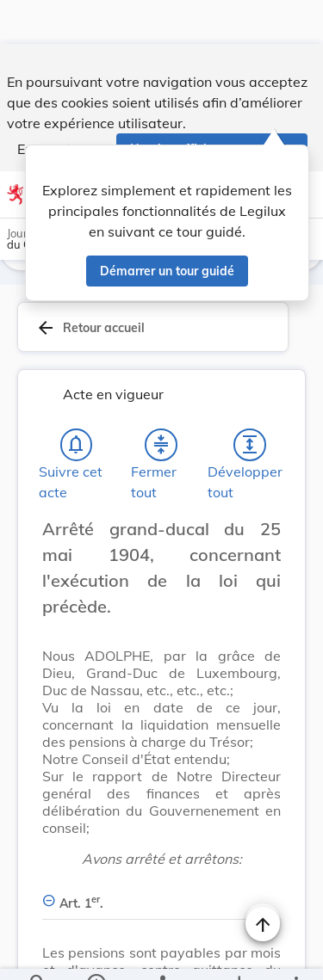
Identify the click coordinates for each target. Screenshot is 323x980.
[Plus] (295, 952)
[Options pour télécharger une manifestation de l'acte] (238, 952)
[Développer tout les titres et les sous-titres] (250, 448)
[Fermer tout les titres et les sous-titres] (161, 448)
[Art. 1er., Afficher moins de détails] (161, 897)
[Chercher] (38, 952)
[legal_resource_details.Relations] (161, 952)
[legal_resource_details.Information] (95, 952)
